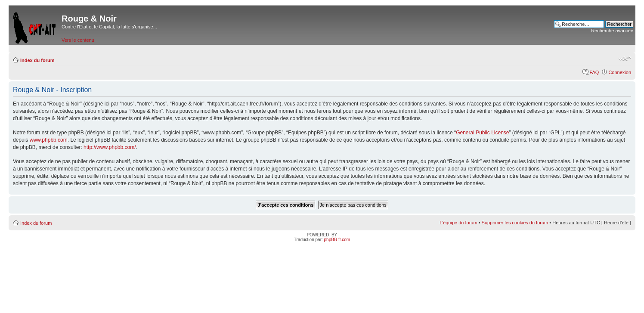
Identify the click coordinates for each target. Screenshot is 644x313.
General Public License (482, 133)
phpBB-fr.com (337, 240)
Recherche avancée (612, 31)
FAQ (594, 72)
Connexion (620, 72)
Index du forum (37, 60)
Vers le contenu (78, 40)
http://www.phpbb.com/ (110, 147)
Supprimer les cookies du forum (515, 223)
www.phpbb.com (49, 140)
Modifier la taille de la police (625, 59)
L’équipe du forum (458, 223)
